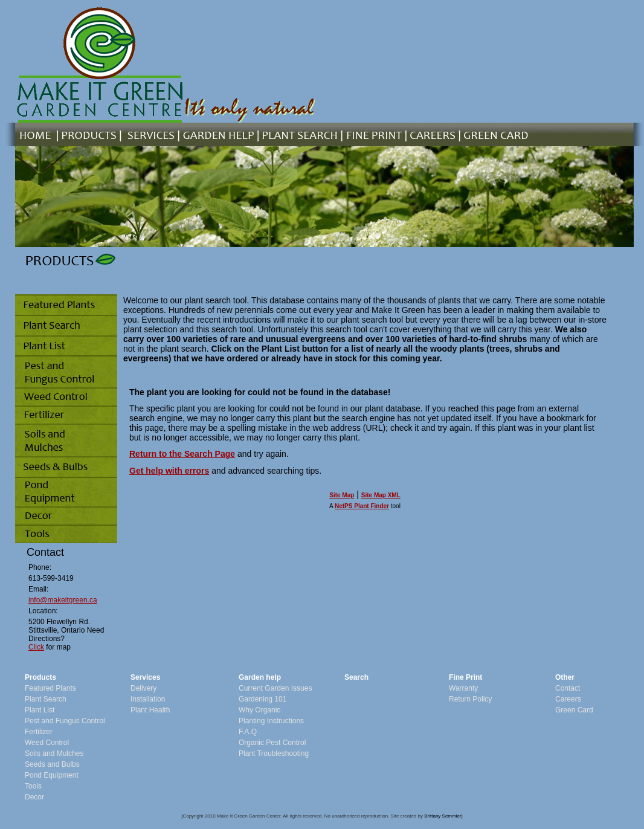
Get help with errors (169, 471)
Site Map (342, 495)
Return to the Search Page (182, 454)
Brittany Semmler (443, 816)
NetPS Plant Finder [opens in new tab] (362, 506)
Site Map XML (381, 495)
